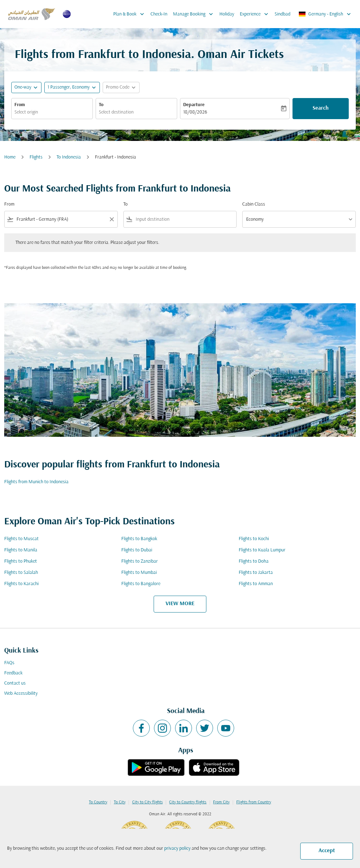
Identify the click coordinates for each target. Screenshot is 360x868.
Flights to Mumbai (139, 573)
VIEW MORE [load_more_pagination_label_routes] (180, 604)
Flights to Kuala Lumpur (262, 550)
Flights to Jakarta (256, 573)
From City (221, 802)
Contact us (15, 683)
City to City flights (147, 802)
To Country (98, 802)
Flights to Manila (21, 550)
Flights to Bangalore (141, 584)
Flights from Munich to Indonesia (36, 482)
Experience (256, 14)
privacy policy (177, 848)
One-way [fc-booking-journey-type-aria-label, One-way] (23, 87)
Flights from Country (254, 802)
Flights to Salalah (21, 573)
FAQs (9, 663)
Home (10, 157)
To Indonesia (69, 157)
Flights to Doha (254, 561)
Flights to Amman (256, 584)
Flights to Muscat (21, 539)
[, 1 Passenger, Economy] (69, 87)
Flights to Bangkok (139, 539)
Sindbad (282, 14)
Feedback (13, 673)
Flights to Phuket (21, 561)
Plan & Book (130, 14)
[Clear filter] (111, 219)
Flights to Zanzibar (140, 561)
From (20, 105)
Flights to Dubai (137, 550)
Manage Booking (195, 14)
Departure (194, 105)
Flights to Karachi (21, 584)
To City (120, 802)
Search (321, 108)
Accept (327, 851)
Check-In (159, 14)
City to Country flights (188, 802)
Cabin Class (254, 204)
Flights (36, 157)
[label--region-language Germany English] (325, 14)
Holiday (227, 14)
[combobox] (52, 112)
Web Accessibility (21, 694)
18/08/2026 (195, 112)
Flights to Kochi (254, 539)
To (101, 105)
